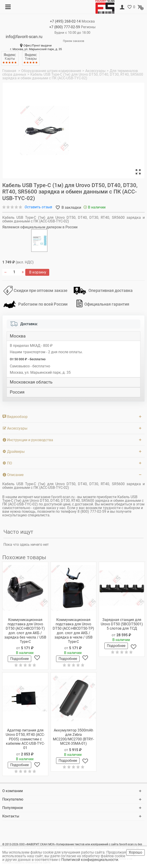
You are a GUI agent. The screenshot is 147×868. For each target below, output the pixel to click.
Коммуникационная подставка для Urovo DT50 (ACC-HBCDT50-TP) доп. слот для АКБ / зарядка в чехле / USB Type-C (73, 631)
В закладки (71, 207)
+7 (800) (65, 27)
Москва (18, 336)
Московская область (31, 382)
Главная (10, 71)
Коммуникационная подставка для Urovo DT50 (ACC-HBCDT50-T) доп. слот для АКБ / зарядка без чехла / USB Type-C (25, 631)
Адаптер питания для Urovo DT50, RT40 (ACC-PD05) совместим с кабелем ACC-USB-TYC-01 (25, 739)
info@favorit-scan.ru (24, 37)
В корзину (37, 272)
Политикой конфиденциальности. (91, 860)
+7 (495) (65, 21)
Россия (17, 392)
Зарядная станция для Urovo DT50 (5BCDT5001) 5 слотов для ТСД (122, 624)
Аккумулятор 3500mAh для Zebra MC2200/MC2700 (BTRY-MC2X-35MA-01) (73, 737)
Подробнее (19, 659)
